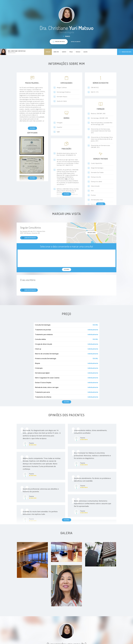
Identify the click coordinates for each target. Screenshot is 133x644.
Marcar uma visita (125, 52)
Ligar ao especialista (29, 238)
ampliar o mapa (91, 233)
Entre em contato (76, 42)
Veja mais (32, 128)
